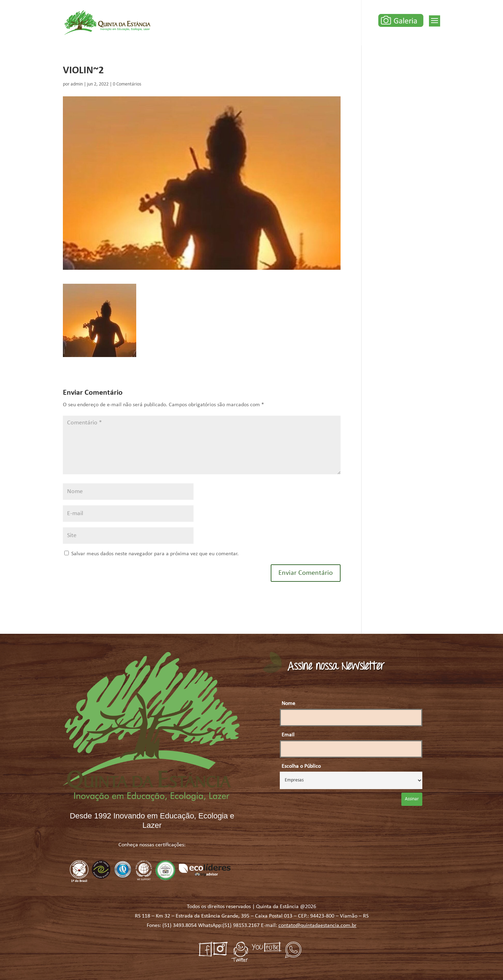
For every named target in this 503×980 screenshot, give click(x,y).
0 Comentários (127, 84)
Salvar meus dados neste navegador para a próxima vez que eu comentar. (155, 554)
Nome (288, 704)
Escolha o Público (301, 766)
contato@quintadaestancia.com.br (318, 926)
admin (77, 84)
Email (288, 735)
